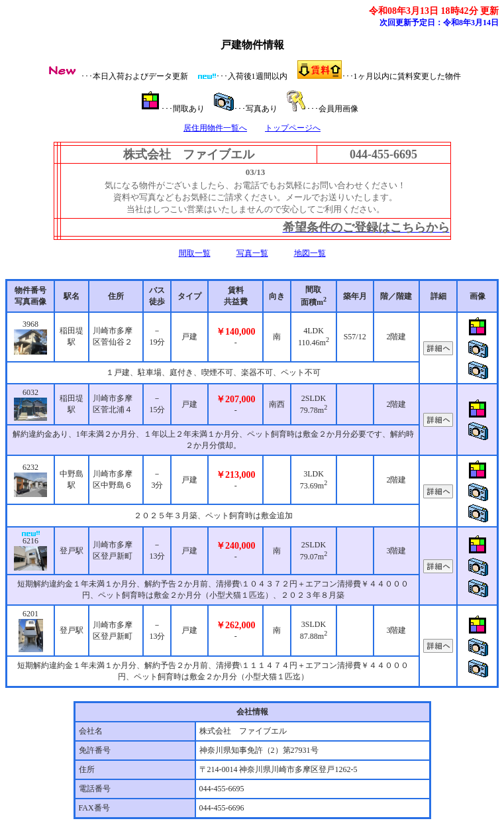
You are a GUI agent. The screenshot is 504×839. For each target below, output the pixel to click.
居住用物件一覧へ (215, 128)
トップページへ (293, 128)
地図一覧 (310, 253)
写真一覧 (252, 253)
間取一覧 (195, 253)
